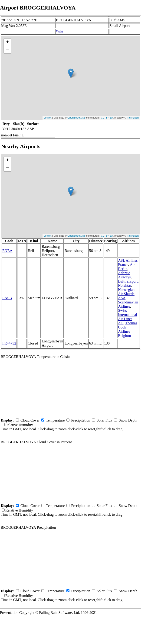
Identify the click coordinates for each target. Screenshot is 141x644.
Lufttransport (128, 281)
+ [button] (8, 42)
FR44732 (9, 343)
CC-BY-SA (107, 118)
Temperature (55, 420)
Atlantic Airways (124, 275)
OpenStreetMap (76, 118)
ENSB (7, 298)
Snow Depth (128, 420)
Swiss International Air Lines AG (128, 317)
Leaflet (48, 118)
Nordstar (124, 285)
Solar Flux (104, 420)
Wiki (60, 31)
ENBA (7, 251)
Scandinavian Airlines (128, 304)
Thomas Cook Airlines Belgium (128, 329)
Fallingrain (133, 118)
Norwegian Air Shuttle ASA (126, 294)
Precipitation (81, 420)
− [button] (8, 50)
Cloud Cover (30, 420)
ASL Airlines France (128, 262)
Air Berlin (126, 267)
